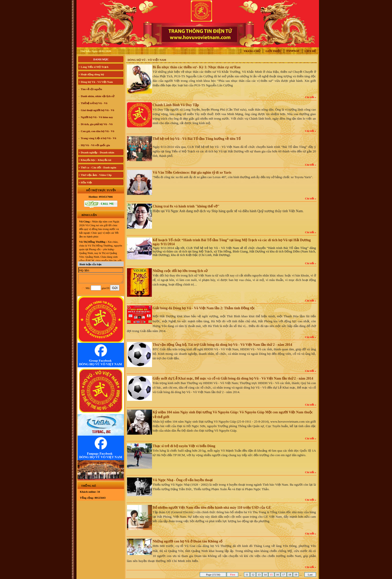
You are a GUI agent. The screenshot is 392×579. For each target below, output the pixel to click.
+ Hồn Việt (85, 182)
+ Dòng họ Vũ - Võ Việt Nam (96, 82)
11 (247, 574)
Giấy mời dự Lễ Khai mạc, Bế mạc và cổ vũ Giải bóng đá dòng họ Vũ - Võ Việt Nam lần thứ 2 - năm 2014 (233, 378)
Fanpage (293, 51)
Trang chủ (252, 51)
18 (290, 574)
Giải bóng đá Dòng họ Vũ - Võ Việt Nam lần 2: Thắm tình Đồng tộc (204, 308)
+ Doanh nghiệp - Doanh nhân (96, 152)
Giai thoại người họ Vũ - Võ (97, 110)
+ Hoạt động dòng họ (91, 74)
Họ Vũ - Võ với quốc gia (95, 145)
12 (253, 574)
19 (296, 574)
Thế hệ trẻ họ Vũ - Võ (94, 103)
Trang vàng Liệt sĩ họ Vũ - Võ (98, 138)
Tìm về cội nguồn (91, 89)
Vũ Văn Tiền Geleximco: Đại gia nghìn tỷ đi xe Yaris (192, 173)
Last (310, 574)
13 (259, 574)
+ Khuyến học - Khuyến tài (95, 160)
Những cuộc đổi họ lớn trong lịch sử (180, 271)
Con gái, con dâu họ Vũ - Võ (97, 131)
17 (284, 574)
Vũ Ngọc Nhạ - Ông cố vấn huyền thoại (183, 480)
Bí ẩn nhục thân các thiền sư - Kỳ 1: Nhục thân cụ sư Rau (197, 67)
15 (271, 574)
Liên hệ (310, 51)
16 (278, 574)
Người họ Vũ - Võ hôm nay (97, 117)
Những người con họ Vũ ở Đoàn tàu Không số (188, 541)
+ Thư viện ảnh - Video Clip (95, 175)
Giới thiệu (273, 51)
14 (265, 574)
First (233, 574)
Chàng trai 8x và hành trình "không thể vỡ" (186, 206)
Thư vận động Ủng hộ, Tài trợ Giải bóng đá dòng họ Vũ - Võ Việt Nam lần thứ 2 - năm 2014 (222, 345)
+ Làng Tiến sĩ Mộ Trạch (93, 67)
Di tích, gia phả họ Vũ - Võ (96, 124)
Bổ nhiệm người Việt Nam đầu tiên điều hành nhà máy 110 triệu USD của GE (212, 508)
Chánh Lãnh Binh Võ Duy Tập (176, 105)
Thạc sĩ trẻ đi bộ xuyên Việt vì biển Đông (184, 446)
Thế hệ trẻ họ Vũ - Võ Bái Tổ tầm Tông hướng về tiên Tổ (197, 139)
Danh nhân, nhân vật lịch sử (97, 96)
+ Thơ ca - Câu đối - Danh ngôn (97, 167)
